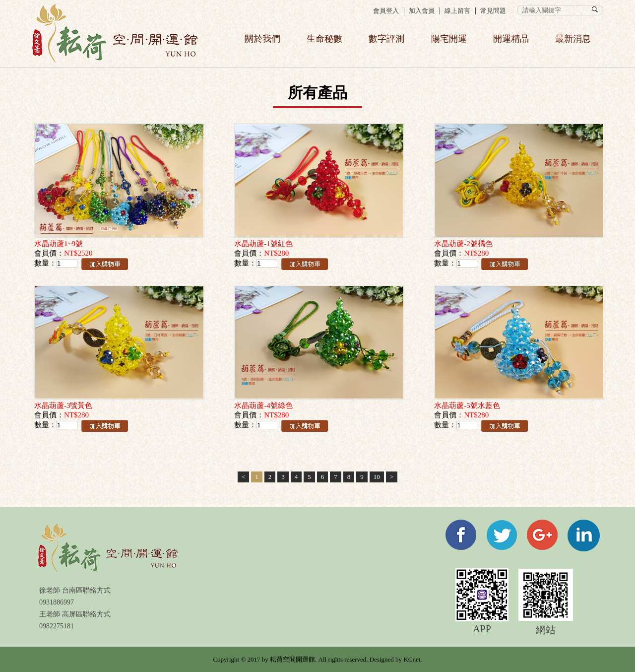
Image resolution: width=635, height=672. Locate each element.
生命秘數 (324, 39)
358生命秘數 (115, 34)
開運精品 (511, 39)
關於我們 (262, 39)
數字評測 (386, 39)
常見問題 (493, 11)
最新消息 (573, 39)
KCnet (412, 659)
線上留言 (457, 11)
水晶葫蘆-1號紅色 (263, 244)
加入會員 (422, 11)
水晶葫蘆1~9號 (59, 244)
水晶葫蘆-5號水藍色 (467, 405)
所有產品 (317, 93)
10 (377, 477)
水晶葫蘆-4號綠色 (263, 405)
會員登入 (386, 11)
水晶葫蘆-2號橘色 (463, 244)
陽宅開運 (449, 39)
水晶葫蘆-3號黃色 (63, 405)
